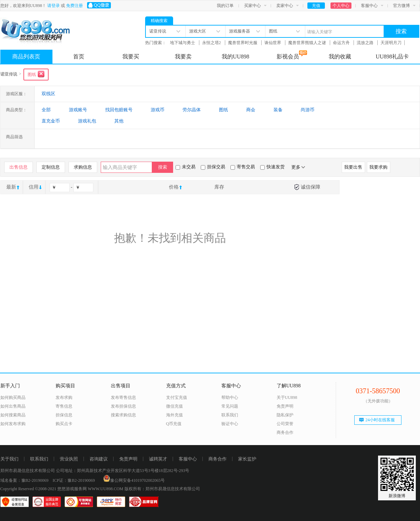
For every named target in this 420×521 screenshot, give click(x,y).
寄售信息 (64, 406)
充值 (316, 6)
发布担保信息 (123, 406)
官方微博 (401, 6)
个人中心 (341, 6)
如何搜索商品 (13, 415)
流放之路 (366, 43)
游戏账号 (78, 110)
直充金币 (51, 121)
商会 (251, 110)
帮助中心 (230, 397)
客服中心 (369, 6)
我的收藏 (340, 57)
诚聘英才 (158, 459)
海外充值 (175, 415)
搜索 (401, 31)
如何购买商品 (13, 397)
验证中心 (230, 424)
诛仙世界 (273, 43)
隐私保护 (285, 415)
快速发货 (272, 167)
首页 (79, 57)
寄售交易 (243, 167)
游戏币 (158, 110)
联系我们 (230, 415)
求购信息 (83, 167)
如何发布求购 (13, 424)
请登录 (54, 6)
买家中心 (252, 6)
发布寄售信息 (123, 397)
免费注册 (74, 6)
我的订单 (225, 6)
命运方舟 (342, 43)
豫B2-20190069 (35, 480)
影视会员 (292, 55)
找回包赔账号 (119, 110)
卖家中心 (285, 6)
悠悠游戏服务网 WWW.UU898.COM (90, 489)
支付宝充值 (177, 397)
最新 (11, 187)
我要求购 (378, 167)
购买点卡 (64, 424)
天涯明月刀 (391, 43)
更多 (298, 167)
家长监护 (247, 459)
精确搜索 (159, 21)
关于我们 (9, 459)
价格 (174, 187)
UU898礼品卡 (392, 57)
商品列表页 (26, 57)
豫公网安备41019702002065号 (134, 480)
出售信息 (19, 167)
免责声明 (285, 406)
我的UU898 (236, 57)
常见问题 (230, 406)
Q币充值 (174, 424)
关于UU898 (287, 397)
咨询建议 (99, 459)
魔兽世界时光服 (243, 43)
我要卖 (183, 57)
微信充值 (175, 406)
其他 (119, 121)
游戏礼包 (87, 121)
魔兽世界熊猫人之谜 (308, 43)
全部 (46, 110)
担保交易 (213, 167)
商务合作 (285, 432)
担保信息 (64, 415)
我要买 (131, 57)
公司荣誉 (285, 424)
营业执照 (69, 459)
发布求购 (64, 397)
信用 (34, 187)
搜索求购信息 (123, 415)
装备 (278, 110)
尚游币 (308, 110)
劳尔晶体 (192, 110)
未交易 (186, 167)
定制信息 (51, 167)
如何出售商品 (13, 406)
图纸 (223, 110)
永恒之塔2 (212, 43)
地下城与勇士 (183, 43)
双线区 (48, 94)
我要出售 (353, 167)
